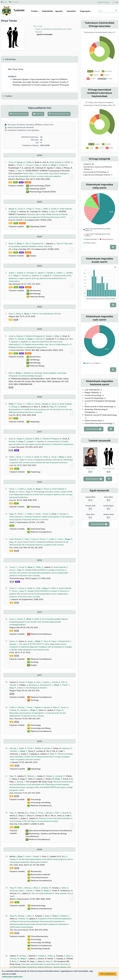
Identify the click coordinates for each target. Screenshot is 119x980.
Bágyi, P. (13, 688)
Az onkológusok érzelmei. (37, 688)
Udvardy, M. (14, 710)
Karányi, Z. (13, 492)
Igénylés (60, 11)
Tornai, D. (12, 162)
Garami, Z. (21, 619)
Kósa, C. (12, 314)
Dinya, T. (55, 165)
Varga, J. (31, 641)
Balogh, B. (21, 162)
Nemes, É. (31, 891)
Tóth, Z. (64, 682)
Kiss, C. (39, 682)
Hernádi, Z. (14, 685)
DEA (15, 182)
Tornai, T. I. (21, 165)
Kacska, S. (48, 707)
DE (35, 26)
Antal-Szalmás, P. (57, 162)
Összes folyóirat (94, 429)
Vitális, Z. (38, 165)
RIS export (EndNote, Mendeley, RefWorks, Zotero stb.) (29, 125)
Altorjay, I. (22, 707)
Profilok (35, 11)
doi (10, 182)
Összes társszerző (94, 479)
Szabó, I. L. (61, 273)
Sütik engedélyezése (108, 974)
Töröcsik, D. (26, 276)
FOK (40, 26)
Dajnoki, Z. (21, 273)
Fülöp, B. (38, 619)
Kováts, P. (55, 209)
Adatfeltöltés (48, 11)
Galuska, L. (14, 644)
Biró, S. (65, 856)
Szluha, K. (21, 688)
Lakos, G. (30, 916)
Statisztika (72, 11)
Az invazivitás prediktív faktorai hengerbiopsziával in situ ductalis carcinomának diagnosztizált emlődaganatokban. (39, 622)
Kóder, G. (12, 244)
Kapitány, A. (37, 276)
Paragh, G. (37, 856)
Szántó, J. (47, 682)
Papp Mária (90, 469)
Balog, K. (20, 314)
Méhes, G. (69, 162)
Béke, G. (58, 336)
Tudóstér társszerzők (19, 114)
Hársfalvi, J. (25, 710)
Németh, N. (29, 373)
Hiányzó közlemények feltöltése (19, 127)
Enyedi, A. (63, 165)
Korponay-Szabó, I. (18, 891)
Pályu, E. (56, 707)
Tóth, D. (28, 244)
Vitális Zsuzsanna (109, 469)
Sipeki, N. (46, 165)
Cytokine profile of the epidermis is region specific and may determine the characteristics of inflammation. (40, 278)
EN (114, 2)
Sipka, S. (65, 888)
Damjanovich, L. (39, 244)
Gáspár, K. (42, 273)
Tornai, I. (30, 165)
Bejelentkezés (103, 2)
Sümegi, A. (15, 407)
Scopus (28, 182)
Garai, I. (55, 641)
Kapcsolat (14, 2)
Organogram (85, 11)
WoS (21, 182)
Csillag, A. (30, 162)
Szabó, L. (12, 273)
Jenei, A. (12, 336)
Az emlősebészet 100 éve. (50, 314)
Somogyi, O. (32, 273)
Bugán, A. (32, 682)
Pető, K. (12, 373)
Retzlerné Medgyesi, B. (35, 336)
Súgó (4, 2)
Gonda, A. (56, 682)
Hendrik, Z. (51, 273)
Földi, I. (12, 457)
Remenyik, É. (34, 685)
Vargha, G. (14, 859)
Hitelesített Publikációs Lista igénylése (22, 130)
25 (93, 164)
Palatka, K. (39, 707)
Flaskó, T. (66, 685)
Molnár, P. (23, 682)
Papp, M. (21, 171)
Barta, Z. (16, 961)
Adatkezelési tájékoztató (12, 977)
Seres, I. (29, 856)
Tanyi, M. (60, 244)
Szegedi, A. (47, 276)
